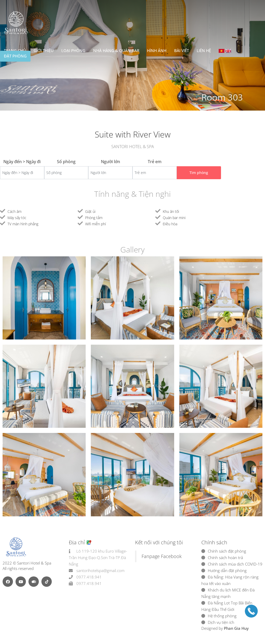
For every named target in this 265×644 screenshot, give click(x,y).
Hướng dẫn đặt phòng (227, 570)
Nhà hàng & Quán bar (116, 50)
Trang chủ (15, 50)
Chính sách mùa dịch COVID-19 (235, 564)
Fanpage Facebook (162, 556)
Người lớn (111, 162)
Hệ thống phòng (222, 616)
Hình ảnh (157, 50)
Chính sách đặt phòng (227, 551)
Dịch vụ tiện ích (221, 622)
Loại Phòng (73, 50)
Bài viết (182, 50)
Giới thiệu (44, 50)
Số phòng (66, 162)
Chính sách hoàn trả (225, 558)
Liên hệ (204, 50)
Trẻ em (155, 162)
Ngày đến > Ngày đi (22, 162)
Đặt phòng (15, 56)
